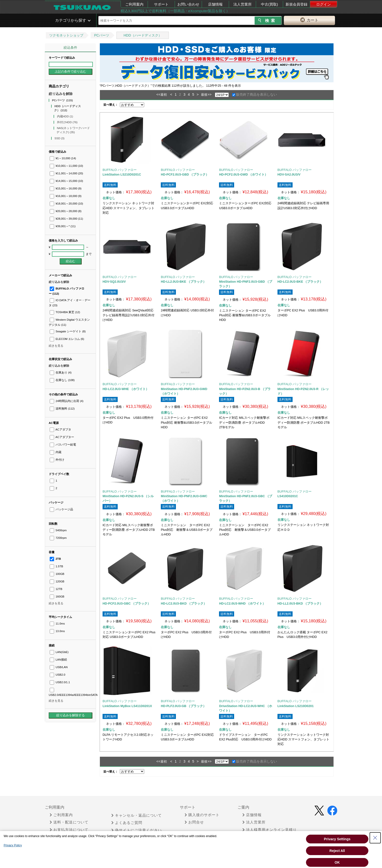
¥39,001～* (63, 226)
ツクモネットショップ (66, 35)
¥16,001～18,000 (66, 196)
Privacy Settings (337, 839)
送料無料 (62, 409)
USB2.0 (57, 675)
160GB (57, 597)
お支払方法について (69, 830)
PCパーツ (101, 35)
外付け (57, 460)
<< (158, 94)
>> (209, 94)
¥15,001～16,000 (66, 188)
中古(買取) (269, 4)
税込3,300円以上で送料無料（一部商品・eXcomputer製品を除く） (175, 11)
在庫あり (61, 373)
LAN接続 (58, 660)
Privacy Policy (13, 845)
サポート (161, 4)
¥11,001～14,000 (66, 173)
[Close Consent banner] (375, 838)
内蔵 (56, 452)
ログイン (324, 4)
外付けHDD (67, 122)
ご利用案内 (134, 4)
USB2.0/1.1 (60, 682)
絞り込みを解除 (61, 94)
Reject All (337, 851)
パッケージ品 (61, 509)
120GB (57, 581)
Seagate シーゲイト (68, 331)
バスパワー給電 (63, 445)
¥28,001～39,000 (66, 219)
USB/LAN (59, 667)
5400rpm (58, 530)
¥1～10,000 (63, 158)
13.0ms (57, 631)
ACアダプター (62, 437)
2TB (55, 559)
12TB (56, 589)
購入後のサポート (202, 815)
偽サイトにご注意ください (137, 830)
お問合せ (194, 822)
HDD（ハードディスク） (143, 35)
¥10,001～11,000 (66, 166)
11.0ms (57, 624)
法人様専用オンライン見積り (270, 830)
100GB (57, 574)
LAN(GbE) (59, 652)
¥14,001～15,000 (66, 181)
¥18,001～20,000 (66, 204)
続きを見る (56, 346)
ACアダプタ (60, 429)
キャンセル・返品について (137, 815)
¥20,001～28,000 (66, 211)
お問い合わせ (188, 4)
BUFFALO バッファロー (120, 170)
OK (337, 862)
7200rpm (58, 538)
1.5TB (56, 566)
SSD (60, 138)
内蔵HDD (65, 116)
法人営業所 (243, 4)
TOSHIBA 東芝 (65, 312)
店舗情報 (215, 4)
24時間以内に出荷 (67, 401)
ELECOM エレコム (67, 339)
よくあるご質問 (127, 823)
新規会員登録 (296, 4)
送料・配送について (69, 822)
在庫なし (62, 380)
